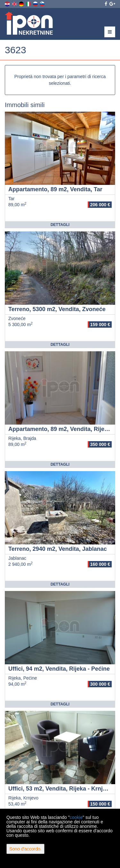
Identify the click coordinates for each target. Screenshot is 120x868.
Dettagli (60, 225)
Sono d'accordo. (25, 849)
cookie (76, 817)
